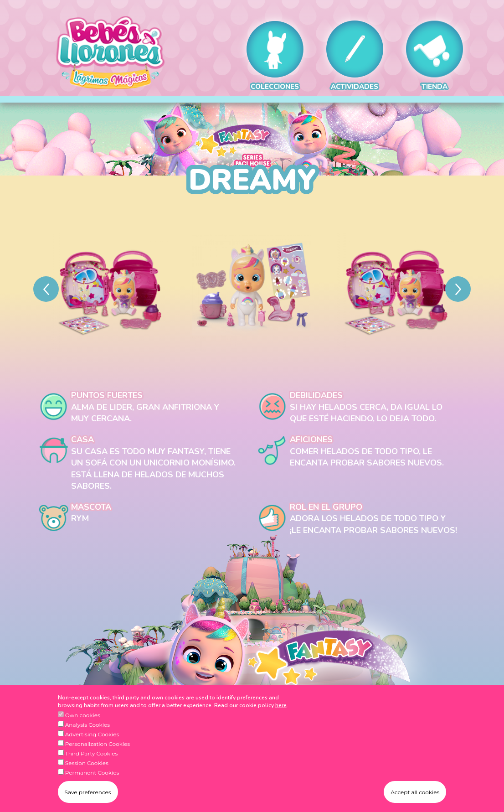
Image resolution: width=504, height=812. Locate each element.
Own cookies (83, 729)
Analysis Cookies (87, 738)
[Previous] (46, 289)
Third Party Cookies (92, 767)
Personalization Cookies (98, 758)
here (281, 719)
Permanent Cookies (92, 786)
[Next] (458, 289)
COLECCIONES (275, 56)
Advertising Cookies (92, 748)
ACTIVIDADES (355, 56)
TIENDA (435, 56)
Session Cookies (87, 777)
